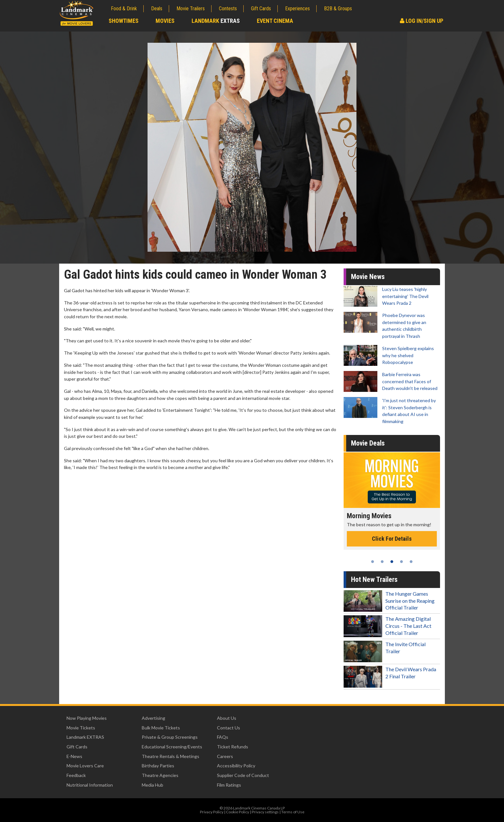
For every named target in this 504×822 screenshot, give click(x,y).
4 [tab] (401, 562)
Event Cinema (275, 21)
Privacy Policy (212, 812)
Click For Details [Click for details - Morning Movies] (392, 539)
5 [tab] (411, 562)
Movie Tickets (81, 728)
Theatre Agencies (160, 775)
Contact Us (229, 728)
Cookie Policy (238, 812)
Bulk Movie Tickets (161, 728)
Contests (228, 9)
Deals (157, 9)
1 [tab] (373, 562)
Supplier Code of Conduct (243, 775)
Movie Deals (368, 443)
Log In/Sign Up (422, 21)
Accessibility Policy (236, 766)
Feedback (76, 775)
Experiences (297, 9)
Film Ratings (229, 785)
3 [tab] (392, 562)
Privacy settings (265, 812)
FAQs (223, 737)
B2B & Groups (338, 9)
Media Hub (153, 785)
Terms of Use (293, 812)
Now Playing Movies (87, 718)
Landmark (216, 21)
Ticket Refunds (233, 747)
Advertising (153, 718)
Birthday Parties (158, 766)
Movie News (368, 277)
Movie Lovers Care (85, 766)
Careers (225, 756)
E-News (74, 756)
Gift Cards (261, 9)
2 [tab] (382, 562)
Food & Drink (124, 9)
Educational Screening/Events (172, 747)
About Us (227, 718)
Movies (165, 21)
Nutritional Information (90, 785)
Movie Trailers (191, 9)
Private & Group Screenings (170, 737)
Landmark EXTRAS (85, 737)
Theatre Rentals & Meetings (171, 756)
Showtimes (124, 21)
